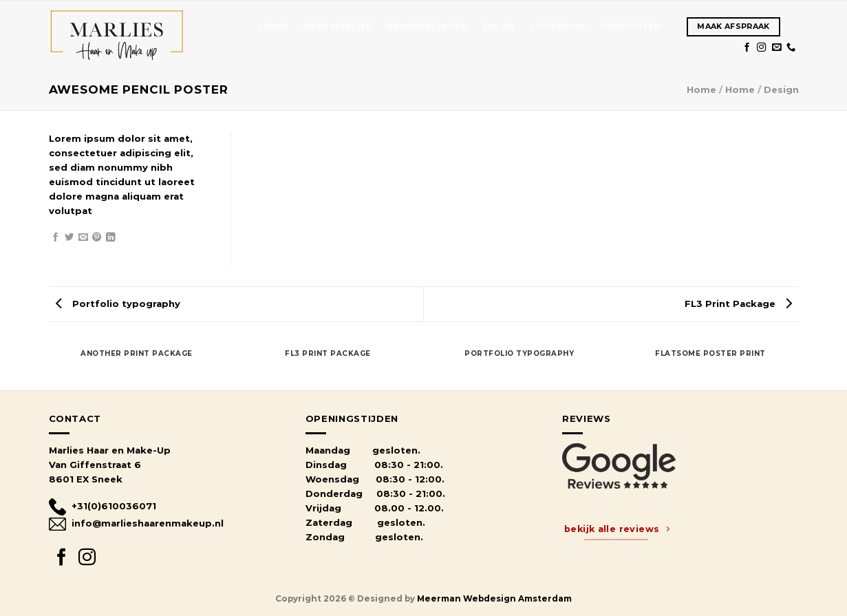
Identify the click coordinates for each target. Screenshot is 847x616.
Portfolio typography (118, 304)
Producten (631, 27)
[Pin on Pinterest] (97, 238)
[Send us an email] (776, 48)
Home (274, 27)
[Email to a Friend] (83, 238)
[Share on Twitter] (69, 238)
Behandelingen (427, 27)
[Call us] (791, 48)
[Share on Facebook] (55, 238)
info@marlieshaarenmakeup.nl (136, 523)
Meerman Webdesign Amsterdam (494, 599)
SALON (498, 27)
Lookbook (558, 27)
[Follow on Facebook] (747, 48)
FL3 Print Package (738, 304)
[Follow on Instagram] (761, 48)
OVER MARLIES (337, 27)
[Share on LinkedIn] (110, 238)
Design (781, 89)
